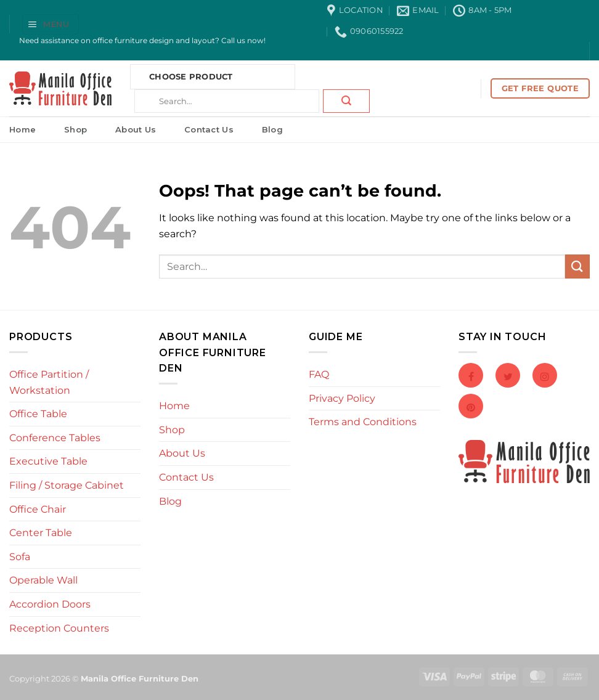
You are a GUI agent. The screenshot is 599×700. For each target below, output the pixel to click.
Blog (272, 129)
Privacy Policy (342, 398)
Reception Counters (59, 628)
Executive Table (48, 461)
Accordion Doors (50, 604)
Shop (75, 129)
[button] (51, 24)
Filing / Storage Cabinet (67, 485)
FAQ (319, 374)
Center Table (41, 533)
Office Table (38, 414)
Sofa (20, 557)
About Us (136, 129)
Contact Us (209, 129)
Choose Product (191, 76)
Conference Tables (55, 438)
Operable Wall (43, 580)
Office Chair (38, 509)
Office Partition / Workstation (49, 382)
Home (22, 129)
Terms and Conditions (363, 422)
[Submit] (346, 101)
